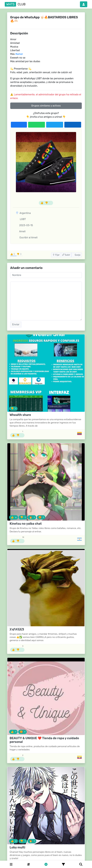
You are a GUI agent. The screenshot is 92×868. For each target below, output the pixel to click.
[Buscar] (81, 864)
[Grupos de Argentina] (79, 539)
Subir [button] (66, 255)
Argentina (25, 213)
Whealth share (20, 415)
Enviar (16, 324)
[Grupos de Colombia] (79, 433)
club (15, 4)
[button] (84, 4)
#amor (19, 54)
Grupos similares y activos (46, 106)
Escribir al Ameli (27, 238)
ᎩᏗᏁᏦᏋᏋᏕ (17, 629)
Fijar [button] (56, 255)
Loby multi (17, 847)
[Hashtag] (29, 864)
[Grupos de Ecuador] (79, 757)
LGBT (21, 219)
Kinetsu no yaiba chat (26, 524)
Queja (76, 255)
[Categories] (11, 864)
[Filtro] (63, 864)
